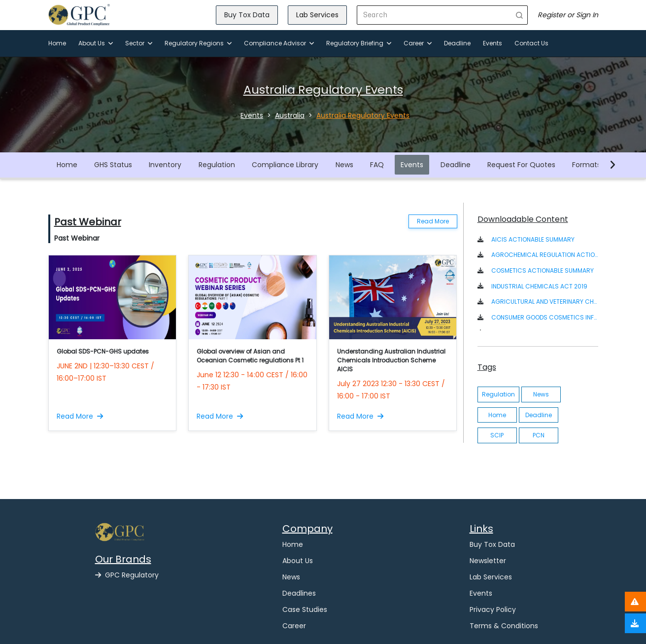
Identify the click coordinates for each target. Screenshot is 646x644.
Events (493, 43)
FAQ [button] (377, 165)
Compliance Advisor (279, 43)
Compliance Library (285, 165)
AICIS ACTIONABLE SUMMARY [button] (533, 239)
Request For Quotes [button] (521, 165)
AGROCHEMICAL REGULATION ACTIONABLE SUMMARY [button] (545, 255)
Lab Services (317, 15)
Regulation (217, 165)
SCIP (497, 435)
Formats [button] (586, 165)
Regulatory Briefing (359, 43)
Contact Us (531, 43)
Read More (433, 221)
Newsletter (488, 561)
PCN (539, 435)
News (344, 165)
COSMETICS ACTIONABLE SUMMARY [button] (543, 270)
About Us (96, 43)
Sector (139, 43)
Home (57, 43)
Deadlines (299, 593)
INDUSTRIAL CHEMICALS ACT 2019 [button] (539, 286)
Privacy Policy (493, 609)
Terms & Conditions (504, 626)
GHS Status (113, 165)
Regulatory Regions (198, 43)
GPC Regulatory (127, 575)
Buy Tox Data (247, 15)
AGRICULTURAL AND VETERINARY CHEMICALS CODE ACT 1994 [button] (545, 302)
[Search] (434, 15)
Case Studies (305, 609)
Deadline (457, 43)
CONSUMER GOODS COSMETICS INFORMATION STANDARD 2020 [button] (545, 317)
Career (418, 43)
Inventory (165, 165)
